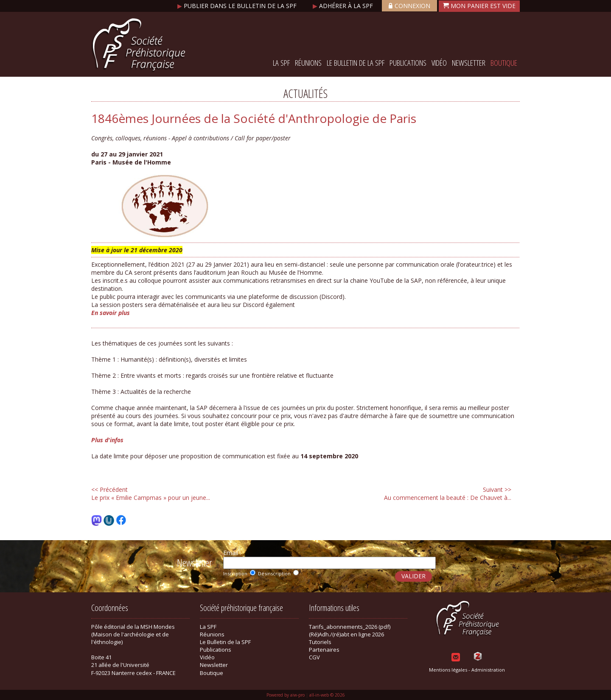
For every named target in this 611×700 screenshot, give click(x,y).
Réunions (308, 63)
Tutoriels (320, 642)
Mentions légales (448, 670)
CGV (314, 657)
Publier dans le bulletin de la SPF (238, 6)
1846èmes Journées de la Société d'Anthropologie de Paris (254, 118)
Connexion (409, 6)
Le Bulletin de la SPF (356, 63)
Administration (488, 670)
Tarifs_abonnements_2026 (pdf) (350, 627)
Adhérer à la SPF (344, 6)
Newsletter (469, 63)
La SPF (281, 63)
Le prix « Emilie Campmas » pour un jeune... (151, 494)
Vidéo (439, 63)
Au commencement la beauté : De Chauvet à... (448, 494)
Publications (408, 63)
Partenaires (324, 650)
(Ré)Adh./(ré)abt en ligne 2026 (346, 634)
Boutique (504, 63)
